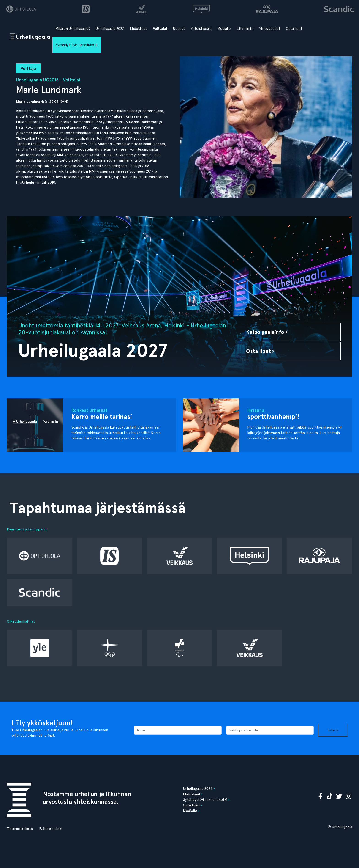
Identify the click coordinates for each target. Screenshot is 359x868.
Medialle (224, 29)
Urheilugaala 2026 (198, 789)
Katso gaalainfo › (267, 332)
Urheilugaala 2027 (110, 29)
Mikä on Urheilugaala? (73, 29)
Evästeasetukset (51, 829)
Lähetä (333, 730)
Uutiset (179, 29)
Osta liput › (260, 351)
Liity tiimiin (245, 29)
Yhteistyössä (201, 29)
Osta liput (294, 29)
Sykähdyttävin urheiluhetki (77, 45)
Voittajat (160, 29)
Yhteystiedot (270, 29)
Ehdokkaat (138, 29)
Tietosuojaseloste (20, 829)
